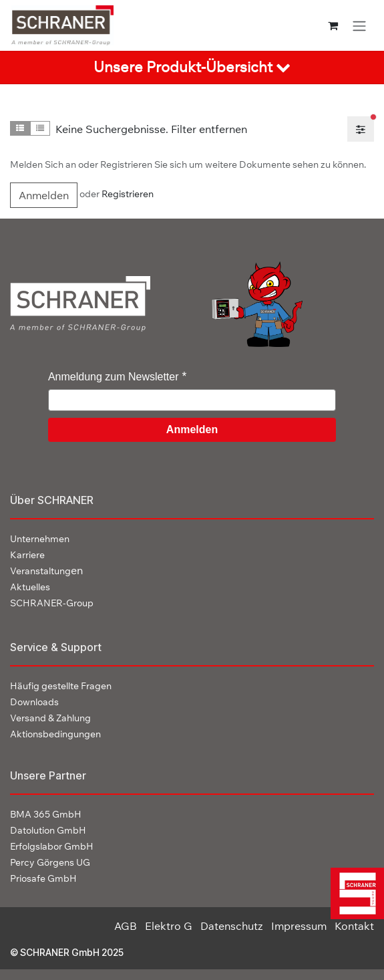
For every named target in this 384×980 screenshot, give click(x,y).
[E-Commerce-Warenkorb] (333, 25)
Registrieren (128, 195)
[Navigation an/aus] (359, 25)
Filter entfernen (209, 129)
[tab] (192, 68)
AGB (126, 926)
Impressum (299, 926)
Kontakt (354, 926)
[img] (353, 893)
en (46, 570)
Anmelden (44, 195)
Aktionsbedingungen (55, 734)
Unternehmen (40, 539)
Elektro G (169, 926)
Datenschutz (232, 926)
